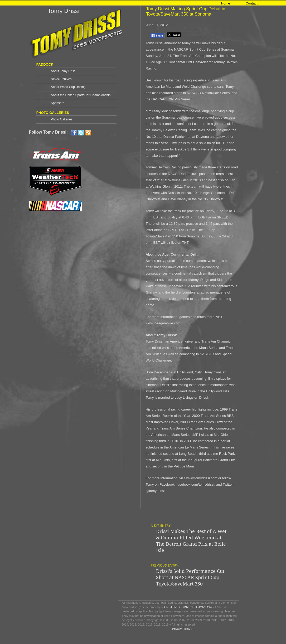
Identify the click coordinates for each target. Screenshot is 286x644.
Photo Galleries (62, 119)
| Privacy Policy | (181, 629)
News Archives (61, 79)
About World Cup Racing (68, 87)
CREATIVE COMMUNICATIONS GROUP (191, 607)
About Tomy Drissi (64, 71)
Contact (252, 3)
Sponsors (58, 103)
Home (226, 3)
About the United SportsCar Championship (81, 95)
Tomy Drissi (64, 11)
